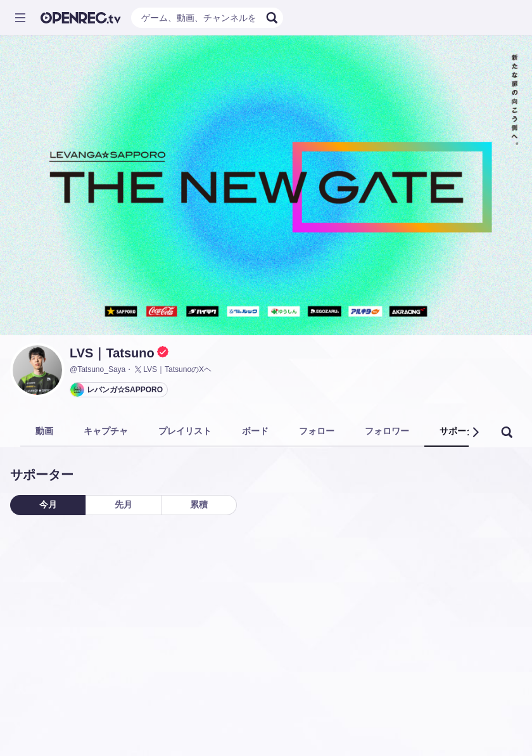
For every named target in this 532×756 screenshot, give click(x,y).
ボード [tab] (255, 431)
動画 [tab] (44, 431)
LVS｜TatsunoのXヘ (172, 369)
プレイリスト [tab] (185, 431)
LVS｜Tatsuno (112, 353)
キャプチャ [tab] (106, 431)
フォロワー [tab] (387, 431)
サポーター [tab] (462, 431)
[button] (475, 432)
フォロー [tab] (317, 431)
